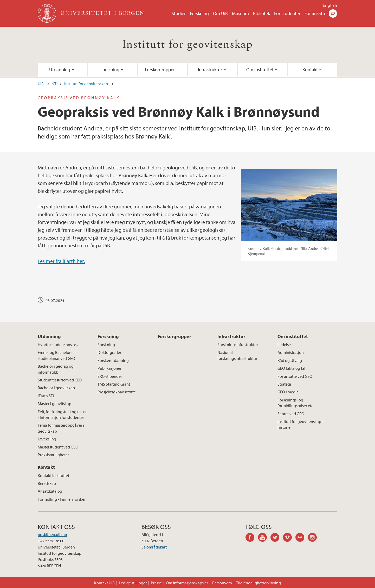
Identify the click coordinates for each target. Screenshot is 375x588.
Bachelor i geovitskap (56, 388)
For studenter (287, 13)
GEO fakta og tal (291, 368)
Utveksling (47, 439)
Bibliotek (261, 13)
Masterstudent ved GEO (58, 447)
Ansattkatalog (50, 491)
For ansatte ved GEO (295, 376)
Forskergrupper (160, 70)
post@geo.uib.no (52, 534)
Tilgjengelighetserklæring (258, 583)
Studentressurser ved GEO (60, 380)
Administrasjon (291, 352)
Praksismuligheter (53, 455)
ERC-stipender (110, 376)
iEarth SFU (47, 396)
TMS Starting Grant (114, 384)
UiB (41, 84)
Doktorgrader (109, 352)
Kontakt (310, 70)
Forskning (199, 13)
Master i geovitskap (54, 404)
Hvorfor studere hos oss (58, 345)
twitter (277, 538)
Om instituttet (260, 70)
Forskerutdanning (113, 360)
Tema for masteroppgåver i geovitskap (61, 428)
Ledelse (284, 345)
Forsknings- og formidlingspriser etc (295, 403)
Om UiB (220, 13)
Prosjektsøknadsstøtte (117, 392)
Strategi (284, 384)
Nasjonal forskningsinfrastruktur (237, 355)
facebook (252, 538)
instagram (314, 538)
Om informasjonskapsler (187, 583)
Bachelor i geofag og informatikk (56, 369)
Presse (156, 583)
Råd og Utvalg (290, 360)
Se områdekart (154, 547)
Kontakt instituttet (53, 475)
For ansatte (315, 13)
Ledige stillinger (133, 583)
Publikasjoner (109, 368)
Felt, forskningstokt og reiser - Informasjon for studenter (62, 414)
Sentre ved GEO (291, 414)
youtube (264, 538)
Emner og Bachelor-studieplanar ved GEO (56, 355)
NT (54, 84)
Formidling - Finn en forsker (62, 499)
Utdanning (60, 70)
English (330, 5)
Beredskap (47, 483)
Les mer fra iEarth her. (61, 261)
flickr (302, 538)
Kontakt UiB (104, 583)
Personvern (222, 583)
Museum (240, 13)
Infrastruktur (210, 70)
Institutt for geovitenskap (187, 45)
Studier (179, 13)
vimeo (289, 538)
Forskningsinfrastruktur (238, 345)
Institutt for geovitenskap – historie (301, 424)
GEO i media (288, 392)
